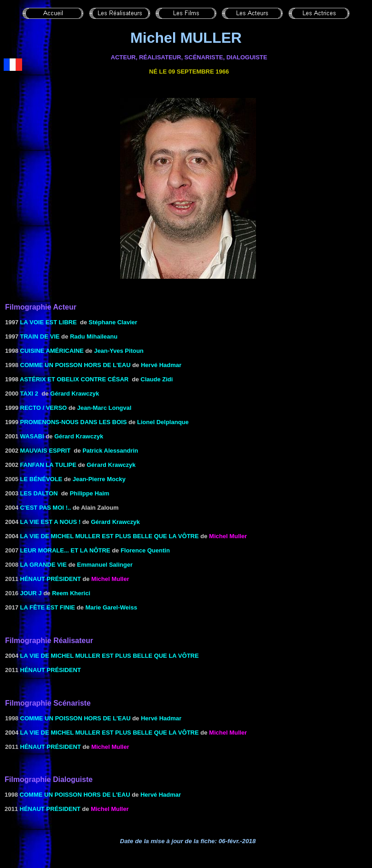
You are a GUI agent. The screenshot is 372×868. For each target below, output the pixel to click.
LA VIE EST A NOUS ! (50, 522)
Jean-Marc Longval (105, 408)
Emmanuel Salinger (105, 565)
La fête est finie (48, 607)
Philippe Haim (89, 493)
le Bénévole (41, 479)
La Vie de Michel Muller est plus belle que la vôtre (110, 536)
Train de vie (39, 336)
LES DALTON (39, 493)
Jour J (31, 593)
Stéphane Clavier (113, 322)
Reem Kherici (71, 593)
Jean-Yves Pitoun (119, 351)
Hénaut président (51, 579)
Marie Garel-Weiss (111, 607)
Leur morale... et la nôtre (65, 550)
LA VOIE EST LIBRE (49, 322)
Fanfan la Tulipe (48, 465)
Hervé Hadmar (161, 365)
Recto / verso (44, 408)
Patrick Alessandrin (110, 451)
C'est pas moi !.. (46, 508)
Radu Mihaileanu (94, 336)
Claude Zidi (157, 379)
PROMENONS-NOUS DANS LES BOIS (74, 422)
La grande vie (44, 565)
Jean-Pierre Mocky (99, 479)
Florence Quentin (145, 550)
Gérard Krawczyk (75, 394)
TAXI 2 (29, 394)
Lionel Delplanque (163, 422)
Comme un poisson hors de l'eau (76, 365)
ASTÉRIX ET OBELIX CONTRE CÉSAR (74, 379)
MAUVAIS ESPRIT (46, 451)
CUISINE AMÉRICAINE (52, 351)
